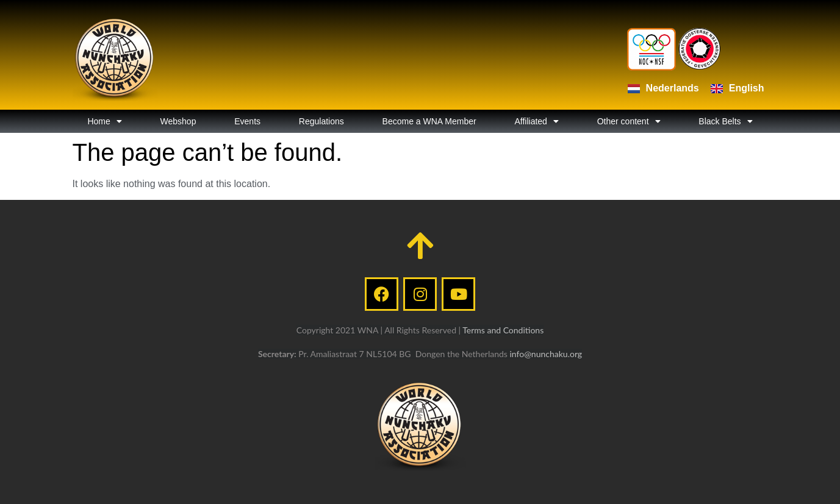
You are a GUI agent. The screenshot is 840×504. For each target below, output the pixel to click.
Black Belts (725, 121)
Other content (629, 121)
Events (247, 121)
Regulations (321, 121)
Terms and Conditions (503, 330)
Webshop (178, 121)
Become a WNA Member (429, 121)
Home (104, 121)
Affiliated (536, 121)
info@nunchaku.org (546, 354)
